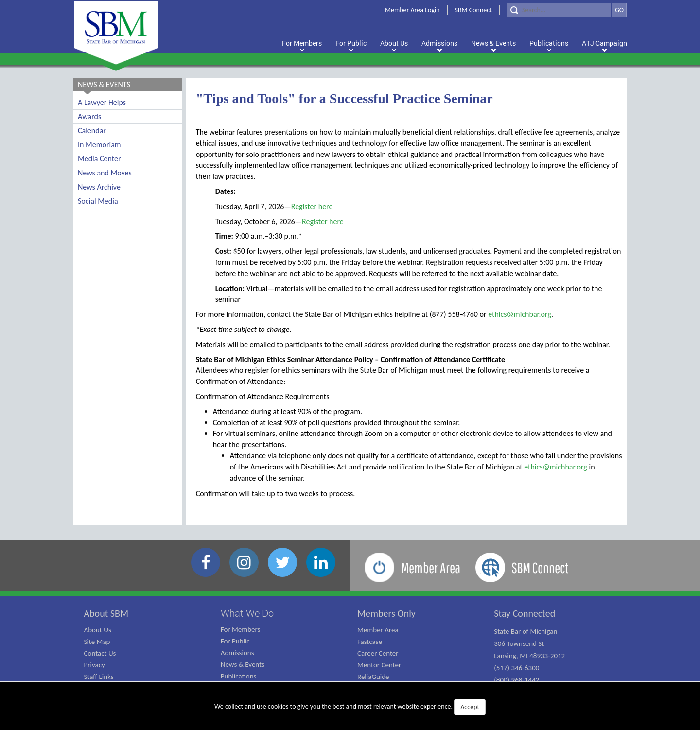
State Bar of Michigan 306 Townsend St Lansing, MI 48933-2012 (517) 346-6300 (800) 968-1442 (529, 656)
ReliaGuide (373, 677)
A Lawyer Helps (102, 102)
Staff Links (99, 677)
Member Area (378, 630)
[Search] (559, 10)
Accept (470, 707)
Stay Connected (525, 613)
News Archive (99, 187)
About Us (98, 630)
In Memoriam (99, 145)
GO (619, 10)
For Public (235, 641)
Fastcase (370, 642)
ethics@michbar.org (520, 314)
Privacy (95, 665)
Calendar (92, 130)
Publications (239, 676)
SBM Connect (473, 10)
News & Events (243, 664)
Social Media (98, 201)
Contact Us (100, 653)
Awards (89, 116)
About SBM (106, 613)
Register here (312, 206)
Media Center (99, 159)
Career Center (378, 653)
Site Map (97, 642)
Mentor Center (379, 665)
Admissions (237, 653)
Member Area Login (412, 10)
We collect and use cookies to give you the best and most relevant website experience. (350, 707)
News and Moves (105, 173)
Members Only (386, 613)
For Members (241, 629)
